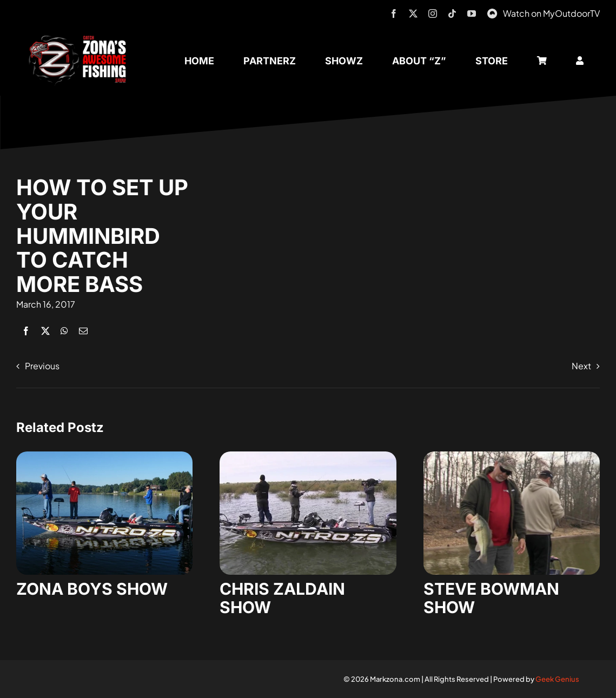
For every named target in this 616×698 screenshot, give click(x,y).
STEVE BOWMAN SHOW (491, 598)
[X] (45, 331)
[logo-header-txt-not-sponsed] (80, 39)
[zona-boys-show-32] (104, 456)
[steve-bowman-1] (512, 456)
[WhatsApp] (64, 331)
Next (581, 366)
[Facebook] (26, 331)
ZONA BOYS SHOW (92, 589)
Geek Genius (557, 679)
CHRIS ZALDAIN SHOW (282, 598)
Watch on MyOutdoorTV (551, 13)
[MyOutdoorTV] (492, 12)
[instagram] (433, 14)
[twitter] (413, 14)
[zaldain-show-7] (308, 456)
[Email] (83, 331)
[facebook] (394, 14)
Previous (42, 366)
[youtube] (472, 14)
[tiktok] (452, 14)
